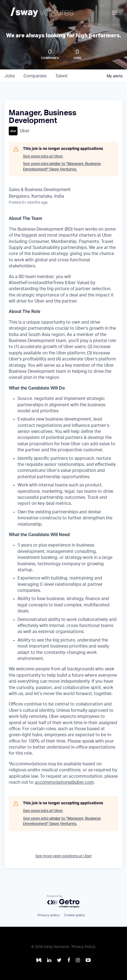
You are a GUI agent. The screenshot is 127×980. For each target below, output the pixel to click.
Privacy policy (49, 915)
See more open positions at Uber (63, 856)
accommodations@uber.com (64, 782)
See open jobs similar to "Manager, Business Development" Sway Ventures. (62, 167)
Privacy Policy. (84, 947)
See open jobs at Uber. (43, 156)
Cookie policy (75, 915)
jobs (10, 76)
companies (35, 76)
